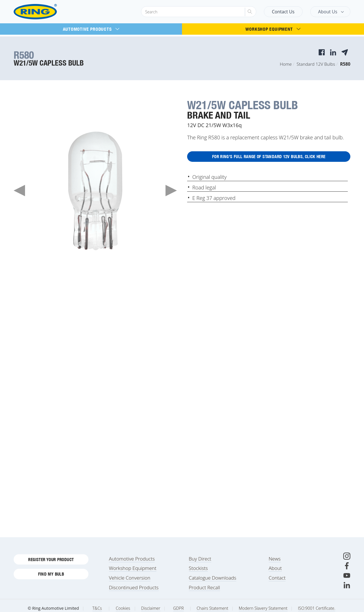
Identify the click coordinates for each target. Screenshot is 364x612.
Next (171, 191)
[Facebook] (347, 573)
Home (286, 64)
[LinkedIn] (347, 592)
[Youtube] (347, 582)
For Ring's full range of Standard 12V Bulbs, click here (269, 158)
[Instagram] (347, 563)
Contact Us (283, 12)
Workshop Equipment (273, 29)
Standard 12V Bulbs (316, 64)
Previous (19, 191)
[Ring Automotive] (49, 12)
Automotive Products (91, 29)
